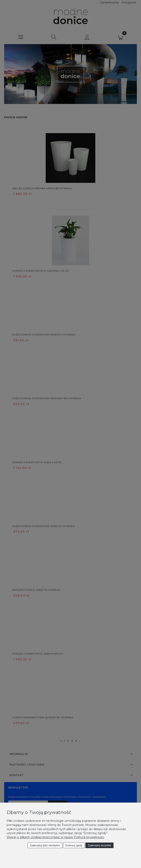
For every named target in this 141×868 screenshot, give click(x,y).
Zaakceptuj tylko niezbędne (45, 845)
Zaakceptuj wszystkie (99, 845)
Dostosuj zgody (74, 845)
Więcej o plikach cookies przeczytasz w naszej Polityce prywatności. (56, 837)
